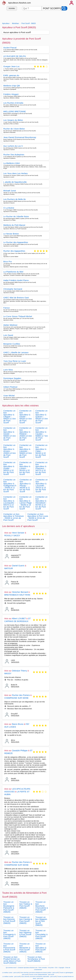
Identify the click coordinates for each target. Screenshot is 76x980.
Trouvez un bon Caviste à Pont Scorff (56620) (26, 920)
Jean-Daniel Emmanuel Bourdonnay (20, 137)
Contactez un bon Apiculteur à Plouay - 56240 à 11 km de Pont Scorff (26, 486)
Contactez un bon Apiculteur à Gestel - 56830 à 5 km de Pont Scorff (10, 434)
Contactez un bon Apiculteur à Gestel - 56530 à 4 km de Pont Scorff (26, 417)
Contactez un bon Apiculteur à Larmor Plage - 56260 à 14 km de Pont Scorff (26, 503)
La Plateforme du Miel (13, 272)
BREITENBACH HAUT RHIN (17, 595)
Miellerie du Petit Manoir (14, 225)
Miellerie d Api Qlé (12, 86)
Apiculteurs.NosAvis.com (19, 3)
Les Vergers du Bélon (13, 120)
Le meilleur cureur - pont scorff (11, 973)
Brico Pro (8, 262)
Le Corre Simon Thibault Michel (18, 316)
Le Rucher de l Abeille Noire (16, 217)
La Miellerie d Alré (12, 163)
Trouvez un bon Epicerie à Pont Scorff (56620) (9, 920)
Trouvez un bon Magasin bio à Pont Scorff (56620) (41, 921)
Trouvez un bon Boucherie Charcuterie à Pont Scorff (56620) (42, 907)
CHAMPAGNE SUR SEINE (16, 698)
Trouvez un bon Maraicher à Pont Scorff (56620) (25, 948)
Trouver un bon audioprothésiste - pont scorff (41, 975)
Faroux (7, 308)
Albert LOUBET (19, 619)
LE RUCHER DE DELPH (15, 56)
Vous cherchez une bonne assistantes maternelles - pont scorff (39, 977)
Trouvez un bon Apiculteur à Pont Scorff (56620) (41, 948)
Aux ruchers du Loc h (13, 146)
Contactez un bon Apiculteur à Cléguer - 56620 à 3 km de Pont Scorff (10, 417)
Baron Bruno (18, 724)
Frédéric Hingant (11, 94)
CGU (56, 968)
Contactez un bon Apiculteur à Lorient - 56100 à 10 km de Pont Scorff (25, 468)
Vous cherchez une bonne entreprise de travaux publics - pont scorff (39, 973)
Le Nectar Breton (11, 234)
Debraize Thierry (20, 671)
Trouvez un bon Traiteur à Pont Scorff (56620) (26, 905)
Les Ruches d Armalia (13, 103)
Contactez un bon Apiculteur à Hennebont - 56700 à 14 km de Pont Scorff (41, 503)
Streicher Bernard (20, 592)
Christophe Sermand (13, 289)
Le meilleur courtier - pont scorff (11, 977)
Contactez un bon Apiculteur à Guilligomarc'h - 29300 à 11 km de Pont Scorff (10, 486)
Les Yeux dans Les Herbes (16, 173)
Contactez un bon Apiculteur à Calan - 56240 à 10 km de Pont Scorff (41, 451)
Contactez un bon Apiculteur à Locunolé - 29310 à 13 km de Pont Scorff (42, 486)
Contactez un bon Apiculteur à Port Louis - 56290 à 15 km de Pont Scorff (38, 517)
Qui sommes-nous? (11, 968)
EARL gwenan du (11, 75)
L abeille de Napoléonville (15, 182)
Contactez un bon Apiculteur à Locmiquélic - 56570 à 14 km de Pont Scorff (9, 503)
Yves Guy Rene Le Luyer (15, 361)
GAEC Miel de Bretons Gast (16, 298)
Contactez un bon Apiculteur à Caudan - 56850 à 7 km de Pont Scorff (42, 434)
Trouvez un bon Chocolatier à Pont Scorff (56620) (41, 934)
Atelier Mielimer (10, 325)
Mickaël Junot (10, 191)
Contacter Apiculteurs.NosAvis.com (28, 968)
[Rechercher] (65, 8)
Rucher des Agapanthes (14, 251)
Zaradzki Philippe (20, 751)
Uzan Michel (9, 396)
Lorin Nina (8, 370)
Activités (12, 8)
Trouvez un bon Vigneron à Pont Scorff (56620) (25, 933)
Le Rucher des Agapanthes (16, 242)
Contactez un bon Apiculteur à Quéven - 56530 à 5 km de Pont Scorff (42, 417)
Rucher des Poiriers (21, 695)
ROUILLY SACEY (12, 536)
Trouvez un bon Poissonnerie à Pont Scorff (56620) (9, 948)
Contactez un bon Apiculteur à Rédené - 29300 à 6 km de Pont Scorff (26, 434)
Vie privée (51, 968)
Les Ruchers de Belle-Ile (15, 199)
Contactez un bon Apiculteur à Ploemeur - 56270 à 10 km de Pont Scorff (41, 468)
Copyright (62, 968)
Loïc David (8, 335)
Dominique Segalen (12, 378)
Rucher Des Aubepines (14, 155)
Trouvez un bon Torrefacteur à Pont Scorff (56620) (36, 959)
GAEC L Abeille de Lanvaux (16, 352)
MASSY (8, 673)
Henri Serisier (18, 533)
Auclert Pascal (10, 48)
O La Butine (9, 208)
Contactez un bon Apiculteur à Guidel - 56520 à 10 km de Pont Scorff (9, 468)
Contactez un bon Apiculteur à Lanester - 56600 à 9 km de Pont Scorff (26, 451)
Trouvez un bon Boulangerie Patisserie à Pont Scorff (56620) (9, 907)
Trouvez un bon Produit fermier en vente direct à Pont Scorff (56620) (12, 960)
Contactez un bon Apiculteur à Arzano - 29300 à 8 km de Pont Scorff (10, 451)
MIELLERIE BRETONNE (15, 112)
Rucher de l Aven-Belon (14, 129)
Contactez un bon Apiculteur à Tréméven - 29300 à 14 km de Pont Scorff (14, 517)
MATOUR (9, 568)
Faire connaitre (43, 968)
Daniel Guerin (18, 566)
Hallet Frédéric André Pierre (16, 280)
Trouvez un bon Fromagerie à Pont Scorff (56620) (9, 934)
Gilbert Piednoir (10, 387)
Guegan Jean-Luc (11, 67)
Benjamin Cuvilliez (12, 344)
